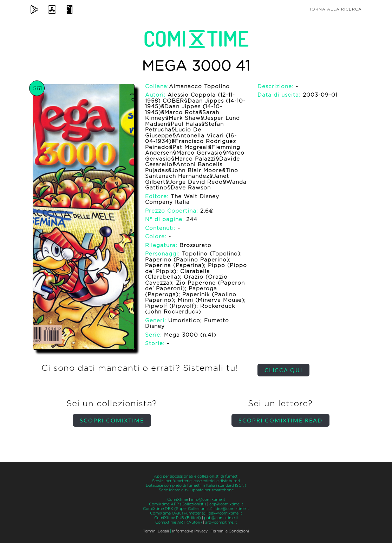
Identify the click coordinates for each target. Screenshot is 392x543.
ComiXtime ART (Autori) (179, 522)
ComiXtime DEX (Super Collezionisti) (178, 509)
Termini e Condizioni (230, 531)
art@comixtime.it (221, 522)
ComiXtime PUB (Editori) (178, 518)
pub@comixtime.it (221, 518)
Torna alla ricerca (335, 9)
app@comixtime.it (226, 504)
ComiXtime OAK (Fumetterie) (178, 513)
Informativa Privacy (190, 531)
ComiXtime (178, 500)
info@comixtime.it (208, 500)
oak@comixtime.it (225, 513)
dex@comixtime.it (232, 509)
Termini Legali (156, 531)
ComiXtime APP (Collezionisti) (178, 504)
